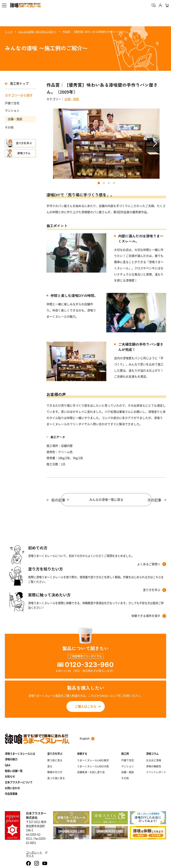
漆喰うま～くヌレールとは (20, 754)
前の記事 (58, 500)
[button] (4, 5)
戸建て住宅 (12, 103)
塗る (50, 766)
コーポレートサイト (37, 854)
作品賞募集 (11, 794)
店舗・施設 (15, 119)
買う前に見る (55, 760)
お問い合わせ (12, 788)
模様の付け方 (55, 772)
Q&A (8, 765)
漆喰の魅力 (11, 759)
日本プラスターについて (19, 782)
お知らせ (10, 776)
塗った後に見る (56, 778)
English (87, 738)
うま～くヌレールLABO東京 (93, 760)
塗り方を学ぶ (55, 754)
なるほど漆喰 (154, 760)
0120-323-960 (89, 665)
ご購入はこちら (86, 706)
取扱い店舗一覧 (14, 771)
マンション (12, 110)
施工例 (125, 754)
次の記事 (154, 500)
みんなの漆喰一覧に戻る (106, 500)
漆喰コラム (152, 754)
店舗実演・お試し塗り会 (91, 772)
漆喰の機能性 (154, 766)
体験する (82, 754)
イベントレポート (156, 772)
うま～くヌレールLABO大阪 (93, 766)
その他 (9, 127)
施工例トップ (17, 84)
